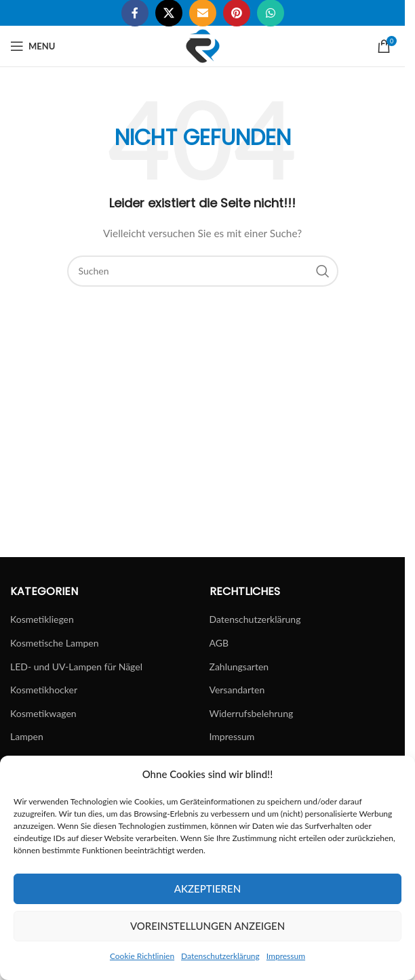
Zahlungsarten (239, 667)
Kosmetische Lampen (54, 643)
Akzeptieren (207, 889)
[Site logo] (203, 45)
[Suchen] (203, 271)
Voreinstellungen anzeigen (207, 926)
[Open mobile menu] (33, 46)
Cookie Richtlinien (142, 956)
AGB (219, 643)
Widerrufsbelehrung (252, 713)
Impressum (286, 956)
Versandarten (237, 690)
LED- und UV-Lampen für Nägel (76, 667)
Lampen (27, 736)
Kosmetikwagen (43, 713)
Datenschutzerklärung (220, 956)
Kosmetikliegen (42, 619)
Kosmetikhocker (44, 690)
